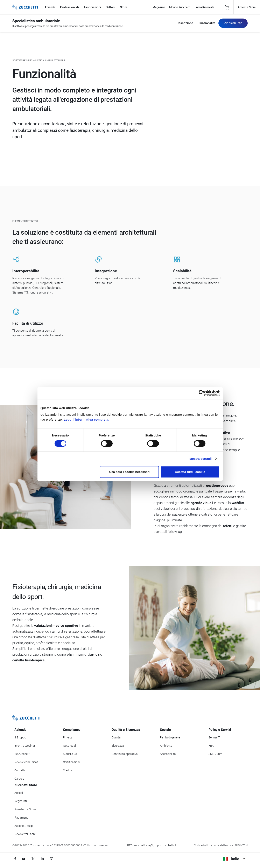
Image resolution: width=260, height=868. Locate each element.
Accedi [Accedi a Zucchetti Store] (19, 793)
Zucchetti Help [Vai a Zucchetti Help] (24, 826)
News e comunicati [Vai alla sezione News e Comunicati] (26, 762)
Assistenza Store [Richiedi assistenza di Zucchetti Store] (25, 809)
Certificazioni (71, 762)
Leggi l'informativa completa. (87, 419)
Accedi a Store (247, 7)
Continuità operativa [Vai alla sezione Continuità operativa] (125, 754)
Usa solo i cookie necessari (129, 472)
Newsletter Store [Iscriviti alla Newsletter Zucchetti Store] (25, 834)
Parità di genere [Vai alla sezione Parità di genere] (170, 737)
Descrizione (185, 23)
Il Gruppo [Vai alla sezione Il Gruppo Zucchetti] (20, 737)
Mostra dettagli (201, 459)
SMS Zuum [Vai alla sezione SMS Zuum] (215, 754)
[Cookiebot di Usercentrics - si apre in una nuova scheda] (202, 393)
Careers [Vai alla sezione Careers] (19, 779)
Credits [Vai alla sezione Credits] (68, 770)
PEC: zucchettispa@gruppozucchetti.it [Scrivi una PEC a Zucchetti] (152, 845)
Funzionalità (207, 23)
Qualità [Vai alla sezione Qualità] (116, 737)
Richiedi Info (233, 23)
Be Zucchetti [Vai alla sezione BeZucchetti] (22, 754)
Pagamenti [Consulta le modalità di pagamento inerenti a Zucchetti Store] (21, 818)
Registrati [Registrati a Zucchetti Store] (21, 801)
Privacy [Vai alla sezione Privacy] (68, 737)
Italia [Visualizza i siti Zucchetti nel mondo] (234, 859)
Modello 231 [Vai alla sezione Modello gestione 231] (71, 754)
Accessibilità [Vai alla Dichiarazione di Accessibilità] (168, 754)
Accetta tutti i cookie (190, 472)
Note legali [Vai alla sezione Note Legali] (70, 746)
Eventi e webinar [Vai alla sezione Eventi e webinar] (25, 746)
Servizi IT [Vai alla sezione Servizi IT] (214, 737)
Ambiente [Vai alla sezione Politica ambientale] (166, 746)
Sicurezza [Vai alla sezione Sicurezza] (118, 746)
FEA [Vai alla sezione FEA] (211, 746)
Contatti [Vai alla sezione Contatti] (20, 770)
